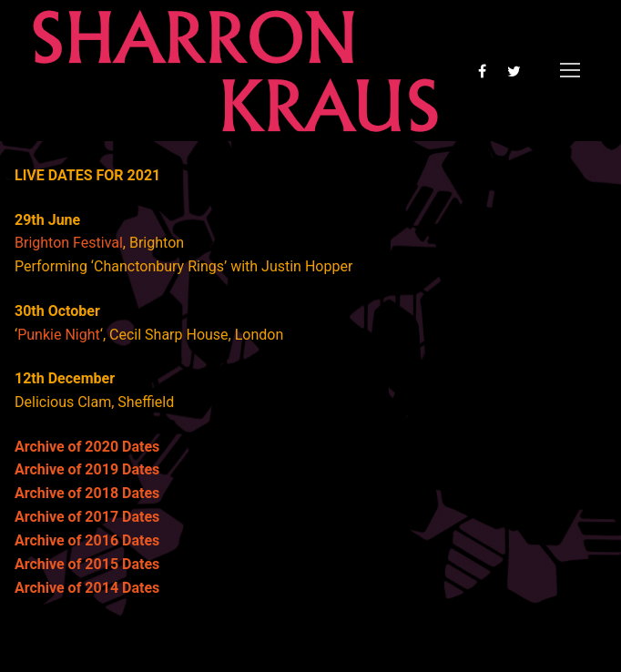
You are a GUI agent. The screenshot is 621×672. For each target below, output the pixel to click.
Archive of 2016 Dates (87, 540)
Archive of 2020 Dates (87, 447)
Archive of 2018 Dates (87, 493)
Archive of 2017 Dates (87, 517)
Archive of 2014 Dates (87, 588)
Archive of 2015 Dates (87, 564)
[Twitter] (514, 71)
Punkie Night (59, 335)
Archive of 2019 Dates (87, 469)
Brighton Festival (69, 243)
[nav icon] (570, 71)
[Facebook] (482, 71)
